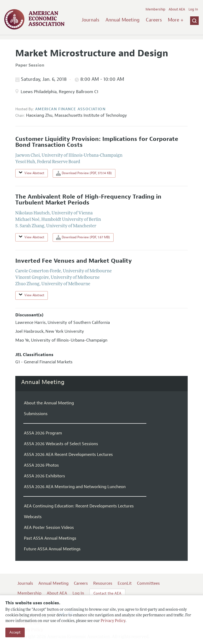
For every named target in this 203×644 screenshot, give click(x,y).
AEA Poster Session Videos (49, 528)
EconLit (125, 583)
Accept (15, 632)
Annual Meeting (123, 20)
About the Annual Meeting (49, 403)
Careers (154, 20)
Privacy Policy (113, 621)
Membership (155, 9)
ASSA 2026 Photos (41, 465)
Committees (148, 583)
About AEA (177, 9)
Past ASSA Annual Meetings (50, 538)
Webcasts (33, 517)
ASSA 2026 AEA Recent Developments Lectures (68, 455)
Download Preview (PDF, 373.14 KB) (84, 173)
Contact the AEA (107, 593)
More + (176, 20)
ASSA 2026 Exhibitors (44, 476)
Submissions (36, 414)
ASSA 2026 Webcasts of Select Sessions (61, 444)
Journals (90, 20)
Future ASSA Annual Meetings (52, 549)
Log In (193, 9)
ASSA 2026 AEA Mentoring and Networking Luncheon (75, 487)
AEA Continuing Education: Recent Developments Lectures (79, 506)
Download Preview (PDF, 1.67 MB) (83, 237)
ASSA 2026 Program (43, 433)
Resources (103, 583)
